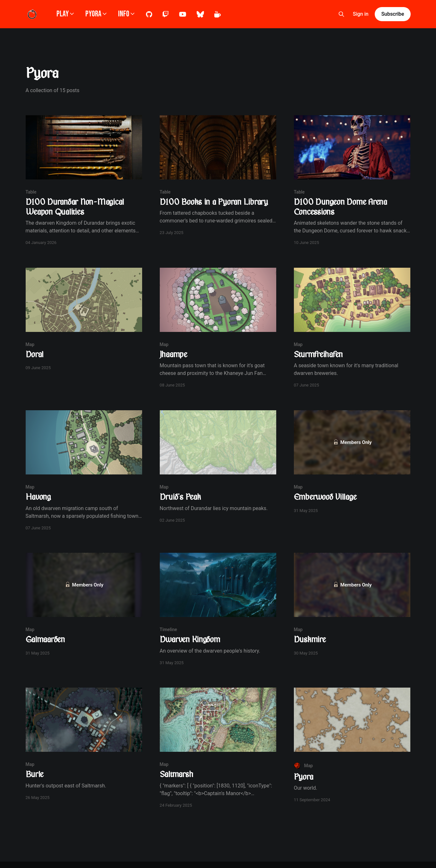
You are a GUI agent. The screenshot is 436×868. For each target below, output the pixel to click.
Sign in (361, 14)
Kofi (218, 14)
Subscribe (393, 14)
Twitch (166, 14)
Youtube (183, 14)
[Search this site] (341, 14)
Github (149, 14)
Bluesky (200, 14)
